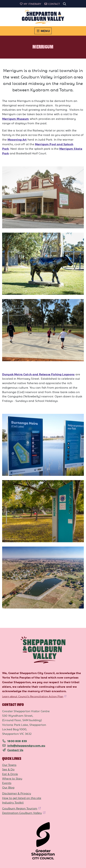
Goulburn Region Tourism (20, 808)
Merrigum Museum (15, 119)
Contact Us (15, 750)
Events (7, 783)
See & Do (8, 769)
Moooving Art (17, 139)
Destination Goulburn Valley (22, 813)
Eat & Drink (10, 774)
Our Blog (8, 787)
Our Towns (9, 765)
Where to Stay (12, 778)
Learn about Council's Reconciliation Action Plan (33, 696)
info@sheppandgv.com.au (26, 745)
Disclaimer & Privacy (17, 793)
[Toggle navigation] (43, 31)
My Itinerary (30, 4)
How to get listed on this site (22, 798)
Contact (52, 4)
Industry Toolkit (13, 802)
